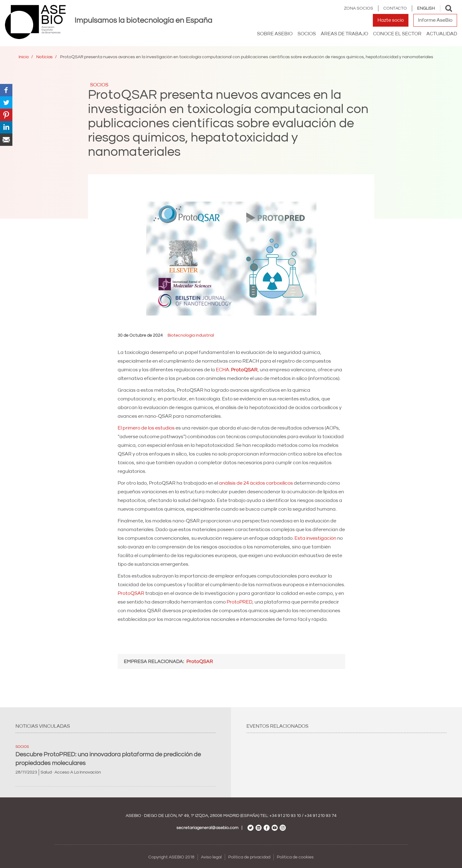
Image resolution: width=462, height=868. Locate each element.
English (426, 8)
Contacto (395, 8)
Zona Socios (359, 8)
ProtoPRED (240, 602)
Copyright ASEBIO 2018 (171, 857)
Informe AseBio (435, 20)
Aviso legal (211, 857)
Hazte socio (391, 20)
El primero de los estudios (146, 428)
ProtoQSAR (131, 593)
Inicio (24, 57)
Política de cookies (295, 857)
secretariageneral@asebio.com (207, 828)
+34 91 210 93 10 (285, 816)
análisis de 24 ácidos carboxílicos (256, 483)
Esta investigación (315, 538)
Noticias (44, 57)
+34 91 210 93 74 (320, 816)
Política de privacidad (249, 857)
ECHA (222, 370)
